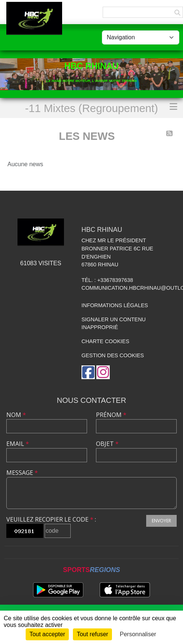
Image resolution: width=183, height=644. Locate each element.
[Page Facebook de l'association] (88, 372)
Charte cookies (105, 341)
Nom (16, 415)
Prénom (111, 415)
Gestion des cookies (113, 355)
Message (22, 473)
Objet (107, 444)
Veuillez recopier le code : (51, 519)
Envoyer (161, 521)
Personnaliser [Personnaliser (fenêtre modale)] (138, 634)
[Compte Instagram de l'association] (103, 372)
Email (18, 444)
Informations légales (115, 305)
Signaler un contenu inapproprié (114, 323)
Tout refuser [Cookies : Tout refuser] (92, 634)
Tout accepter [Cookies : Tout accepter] (47, 634)
